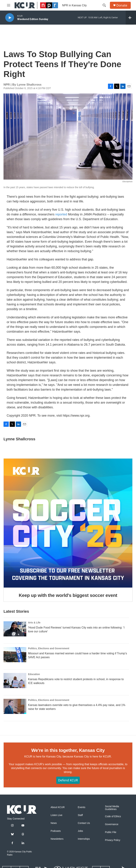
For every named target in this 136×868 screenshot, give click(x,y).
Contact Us (84, 823)
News (54, 823)
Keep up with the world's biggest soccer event (68, 595)
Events (82, 807)
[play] (10, 18)
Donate (122, 5)
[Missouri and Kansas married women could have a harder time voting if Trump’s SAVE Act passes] (15, 655)
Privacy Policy (113, 840)
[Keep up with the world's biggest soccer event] (68, 523)
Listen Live (57, 815)
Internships (84, 839)
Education (34, 674)
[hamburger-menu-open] (9, 5)
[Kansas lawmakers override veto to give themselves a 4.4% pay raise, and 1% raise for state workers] (15, 706)
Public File (111, 832)
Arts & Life (34, 623)
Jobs (80, 831)
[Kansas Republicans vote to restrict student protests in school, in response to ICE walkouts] (15, 681)
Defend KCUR (68, 780)
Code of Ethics (113, 816)
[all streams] (131, 18)
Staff (80, 815)
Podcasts (56, 831)
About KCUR (58, 807)
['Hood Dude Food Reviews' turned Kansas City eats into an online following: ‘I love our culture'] (15, 629)
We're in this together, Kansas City (68, 750)
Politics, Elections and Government (49, 648)
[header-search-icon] (104, 5)
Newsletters (57, 839)
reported (62, 214)
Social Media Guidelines (112, 808)
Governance (112, 824)
